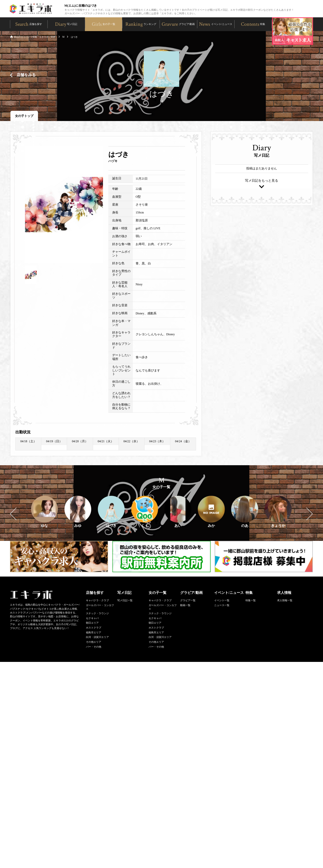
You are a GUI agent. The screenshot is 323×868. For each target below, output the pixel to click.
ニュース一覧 (222, 606)
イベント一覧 (222, 601)
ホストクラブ (94, 628)
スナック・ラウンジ (97, 614)
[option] (64, 205)
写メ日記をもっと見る (262, 181)
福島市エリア (94, 633)
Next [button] (309, 514)
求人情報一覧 (285, 601)
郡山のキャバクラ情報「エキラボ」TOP (33, 37)
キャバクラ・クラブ (97, 601)
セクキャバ (92, 619)
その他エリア (94, 642)
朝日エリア (92, 623)
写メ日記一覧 (125, 601)
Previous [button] (13, 514)
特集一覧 (251, 601)
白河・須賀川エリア (97, 638)
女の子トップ (24, 116)
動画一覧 (185, 606)
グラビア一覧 (188, 601)
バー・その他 (94, 647)
